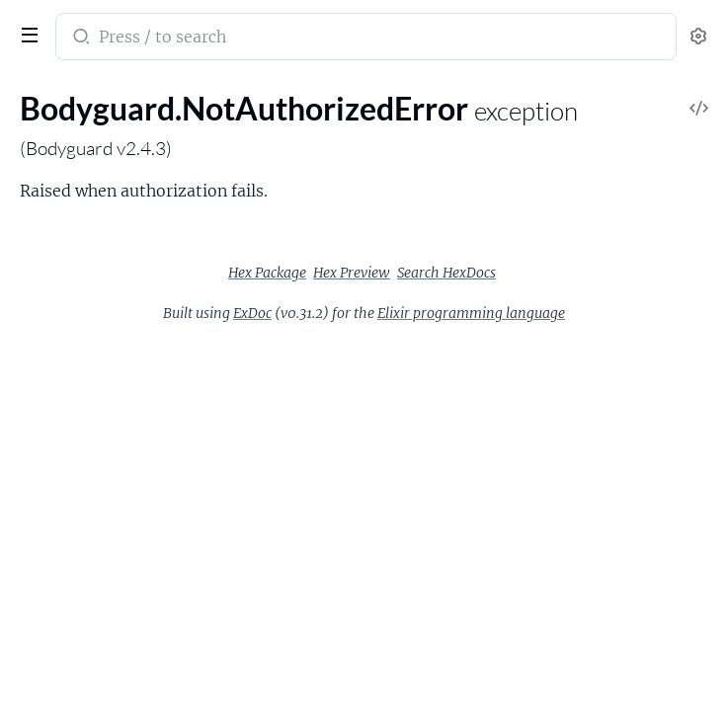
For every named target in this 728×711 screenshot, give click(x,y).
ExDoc (252, 313)
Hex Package (267, 273)
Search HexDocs (446, 273)
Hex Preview (352, 273)
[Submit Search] (80, 39)
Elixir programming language (471, 313)
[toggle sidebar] (26, 33)
